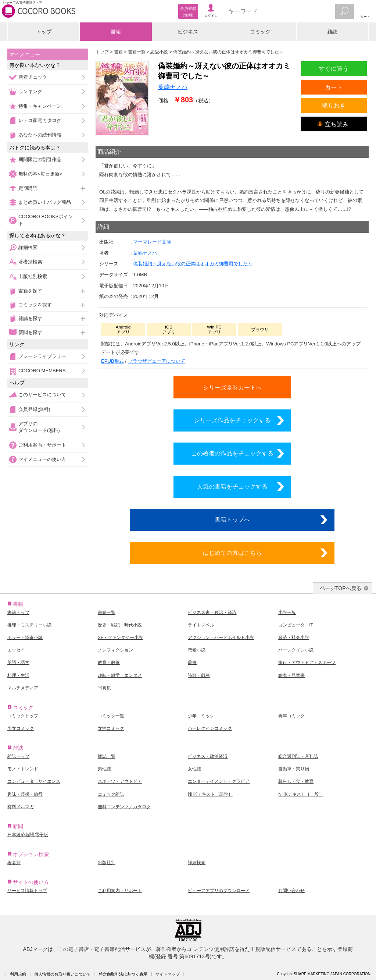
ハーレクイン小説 (296, 650)
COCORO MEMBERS (42, 371)
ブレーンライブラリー (42, 356)
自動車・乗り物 (294, 769)
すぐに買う (334, 68)
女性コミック (111, 728)
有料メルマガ (21, 807)
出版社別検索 (33, 276)
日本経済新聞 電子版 (28, 835)
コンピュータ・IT (296, 625)
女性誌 (194, 769)
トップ (44, 32)
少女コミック (21, 728)
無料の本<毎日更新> (40, 174)
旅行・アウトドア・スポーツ (307, 663)
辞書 (192, 663)
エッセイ (16, 650)
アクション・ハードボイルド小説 (221, 638)
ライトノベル (201, 625)
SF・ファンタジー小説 (120, 638)
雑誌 (332, 32)
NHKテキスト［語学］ (210, 794)
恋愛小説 (197, 650)
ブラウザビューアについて (157, 361)
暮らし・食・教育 (296, 781)
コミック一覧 (111, 716)
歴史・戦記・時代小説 (120, 625)
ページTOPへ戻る (341, 588)
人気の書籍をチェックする (232, 486)
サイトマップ (168, 974)
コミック (260, 32)
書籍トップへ (232, 519)
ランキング (30, 91)
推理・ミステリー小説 (29, 625)
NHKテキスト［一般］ (300, 794)
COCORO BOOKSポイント (46, 220)
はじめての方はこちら (232, 553)
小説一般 (287, 612)
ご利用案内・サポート (42, 445)
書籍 (116, 32)
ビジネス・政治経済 (208, 756)
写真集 (104, 688)
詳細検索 (28, 247)
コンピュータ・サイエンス (34, 781)
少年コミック (201, 716)
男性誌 (104, 769)
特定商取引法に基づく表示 (123, 974)
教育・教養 (109, 663)
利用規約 (18, 974)
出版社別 (107, 863)
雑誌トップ (18, 756)
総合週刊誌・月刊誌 (298, 756)
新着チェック (33, 77)
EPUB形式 (112, 361)
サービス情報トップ (27, 891)
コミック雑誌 (111, 794)
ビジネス (188, 32)
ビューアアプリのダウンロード (219, 891)
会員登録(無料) (34, 409)
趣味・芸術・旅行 (25, 794)
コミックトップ (23, 716)
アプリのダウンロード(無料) (39, 427)
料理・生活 (18, 675)
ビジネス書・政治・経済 (212, 612)
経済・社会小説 (294, 638)
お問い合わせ (291, 891)
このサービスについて (42, 395)
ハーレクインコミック (210, 728)
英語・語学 (18, 663)
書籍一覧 (107, 612)
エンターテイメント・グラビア (219, 781)
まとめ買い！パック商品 (45, 202)
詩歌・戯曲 (199, 675)
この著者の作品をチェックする (232, 453)
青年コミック (291, 716)
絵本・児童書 (291, 675)
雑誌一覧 (107, 756)
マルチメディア (23, 688)
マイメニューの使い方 (42, 459)
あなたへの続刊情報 (40, 135)
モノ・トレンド (23, 769)
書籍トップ (18, 612)
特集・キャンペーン (40, 106)
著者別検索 (30, 262)
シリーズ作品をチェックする (232, 420)
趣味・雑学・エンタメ (120, 675)
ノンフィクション (115, 650)
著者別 (14, 863)
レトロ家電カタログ (40, 120)
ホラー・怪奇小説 (25, 638)
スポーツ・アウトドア (120, 781)
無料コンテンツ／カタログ (124, 807)
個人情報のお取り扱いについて (62, 974)
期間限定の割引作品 (40, 159)
